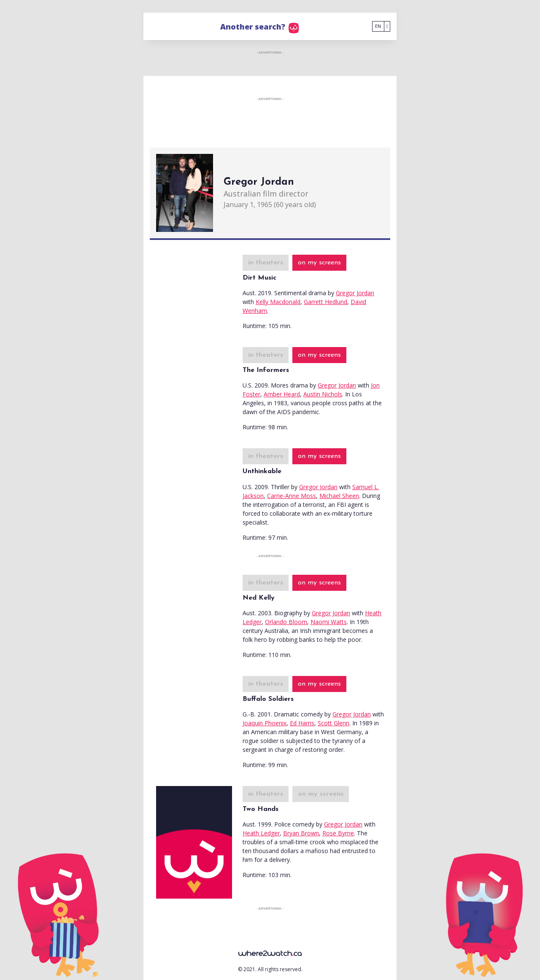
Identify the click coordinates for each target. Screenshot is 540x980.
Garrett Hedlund (325, 302)
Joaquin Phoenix (265, 723)
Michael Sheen (339, 496)
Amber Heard (282, 394)
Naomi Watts (329, 622)
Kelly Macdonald (278, 302)
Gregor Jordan (355, 293)
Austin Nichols (323, 394)
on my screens (319, 263)
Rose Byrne (338, 833)
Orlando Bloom (286, 622)
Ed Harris (302, 723)
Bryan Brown (301, 833)
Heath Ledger (261, 833)
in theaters (266, 263)
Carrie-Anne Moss (292, 496)
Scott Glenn (333, 723)
